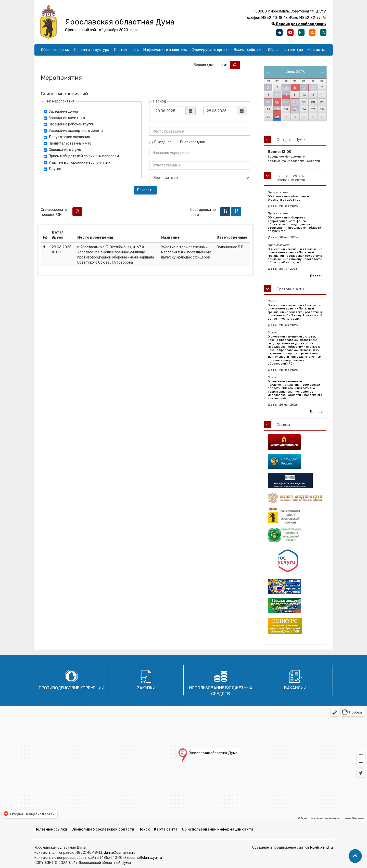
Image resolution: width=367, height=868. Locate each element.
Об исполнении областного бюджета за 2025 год (288, 198)
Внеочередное (190, 142)
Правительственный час (67, 143)
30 (277, 117)
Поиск (144, 829)
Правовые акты (290, 289)
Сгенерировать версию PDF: (54, 212)
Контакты (316, 50)
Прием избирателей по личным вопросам (81, 156)
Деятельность (126, 50)
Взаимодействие (249, 50)
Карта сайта (166, 829)
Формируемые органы (211, 50)
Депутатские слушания (67, 137)
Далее (316, 276)
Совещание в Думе (62, 150)
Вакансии (295, 688)
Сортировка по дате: (203, 212)
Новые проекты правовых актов (291, 178)
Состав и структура (92, 50)
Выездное (160, 142)
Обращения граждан (286, 50)
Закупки (146, 688)
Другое (52, 169)
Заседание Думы (61, 112)
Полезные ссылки (51, 829)
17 (286, 102)
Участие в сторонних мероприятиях (77, 163)
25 (295, 109)
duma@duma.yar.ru (120, 853)
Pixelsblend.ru (321, 847)
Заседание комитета (64, 118)
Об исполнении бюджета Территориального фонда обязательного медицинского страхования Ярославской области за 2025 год (294, 224)
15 (268, 102)
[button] (355, 856)
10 (286, 95)
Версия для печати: (211, 65)
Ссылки (283, 425)
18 (295, 102)
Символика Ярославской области (103, 829)
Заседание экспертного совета (73, 131)
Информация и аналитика (165, 50)
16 (277, 102)
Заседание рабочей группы (69, 124)
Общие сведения (55, 50)
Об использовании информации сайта (218, 829)
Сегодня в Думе (291, 140)
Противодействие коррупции (72, 688)
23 (277, 109)
